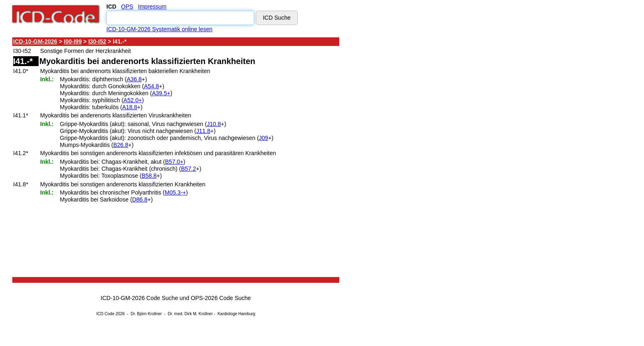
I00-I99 (73, 41)
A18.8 (130, 107)
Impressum (152, 7)
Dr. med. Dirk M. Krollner (190, 314)
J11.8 (203, 131)
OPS (127, 7)
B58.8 (149, 176)
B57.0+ (174, 162)
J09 (263, 138)
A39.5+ (161, 93)
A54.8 (151, 86)
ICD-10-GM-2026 (35, 41)
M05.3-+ (175, 192)
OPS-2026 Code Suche (221, 298)
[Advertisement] (413, 160)
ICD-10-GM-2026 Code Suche (139, 298)
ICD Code (106, 314)
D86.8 (140, 199)
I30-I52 (97, 41)
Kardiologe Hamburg (237, 314)
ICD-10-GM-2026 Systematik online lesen (159, 29)
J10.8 (214, 124)
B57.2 (189, 169)
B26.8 (121, 145)
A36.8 (134, 79)
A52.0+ (133, 100)
